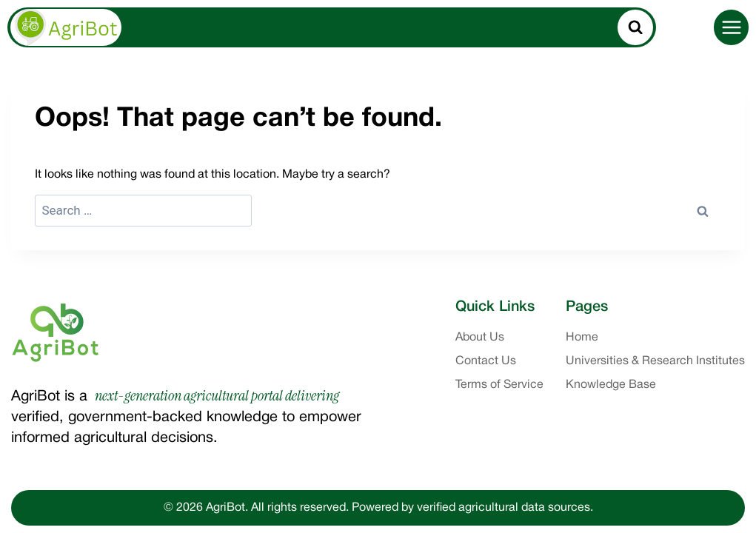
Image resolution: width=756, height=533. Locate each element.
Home (582, 338)
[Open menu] (731, 27)
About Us (480, 338)
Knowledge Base (611, 385)
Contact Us (486, 361)
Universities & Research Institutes (655, 361)
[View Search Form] (635, 27)
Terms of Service (499, 385)
